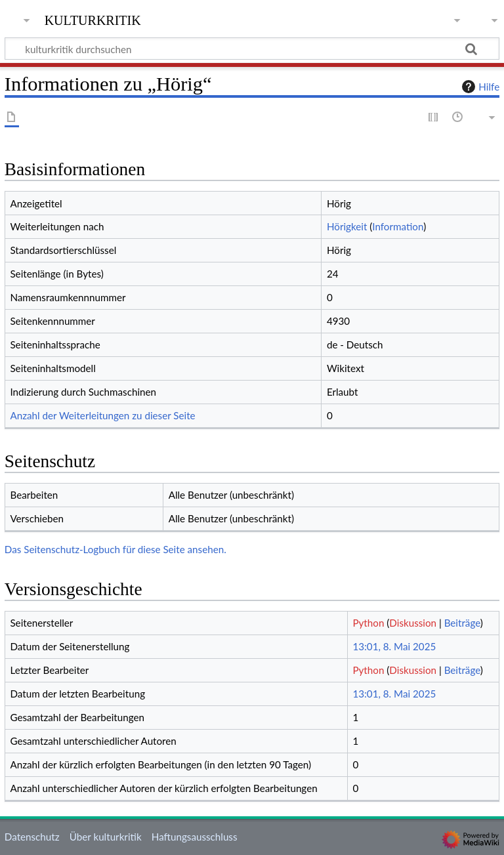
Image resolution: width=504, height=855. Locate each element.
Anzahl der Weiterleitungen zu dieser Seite (102, 415)
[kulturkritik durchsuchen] (252, 49)
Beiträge (462, 623)
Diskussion (413, 623)
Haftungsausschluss (195, 837)
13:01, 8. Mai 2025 (394, 646)
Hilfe (479, 87)
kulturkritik (93, 19)
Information (398, 226)
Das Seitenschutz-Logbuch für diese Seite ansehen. (115, 549)
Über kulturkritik (106, 837)
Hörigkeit (347, 226)
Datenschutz (32, 837)
